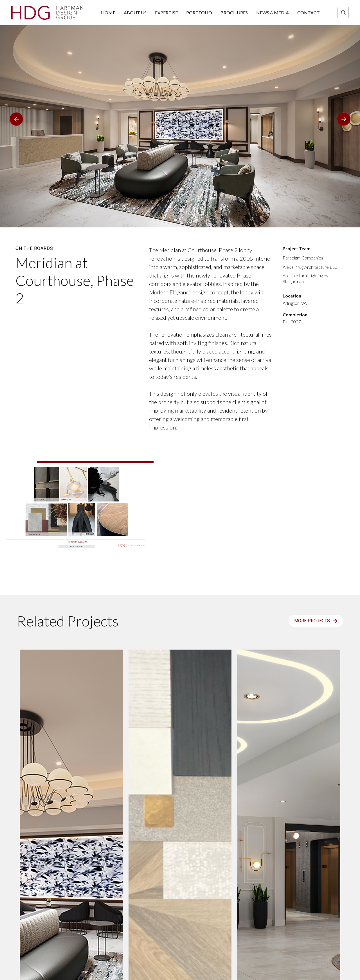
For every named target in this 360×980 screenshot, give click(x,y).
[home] (47, 13)
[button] (16, 72)
